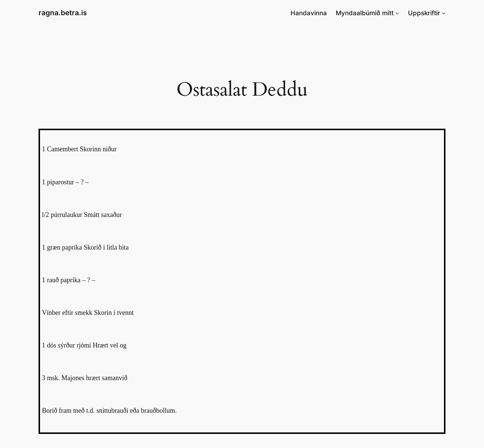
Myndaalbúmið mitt (365, 13)
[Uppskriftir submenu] (444, 13)
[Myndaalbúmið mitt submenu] (397, 13)
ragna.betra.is (63, 13)
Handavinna (309, 13)
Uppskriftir (424, 13)
